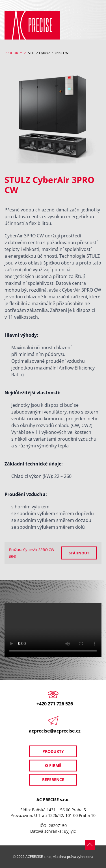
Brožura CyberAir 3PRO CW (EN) (32, 553)
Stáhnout (79, 553)
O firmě (53, 765)
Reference (53, 780)
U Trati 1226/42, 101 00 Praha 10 (65, 815)
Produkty (13, 53)
